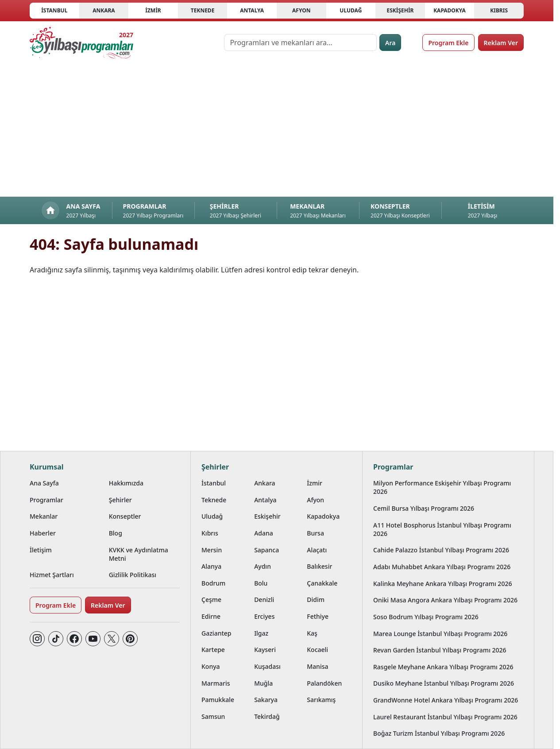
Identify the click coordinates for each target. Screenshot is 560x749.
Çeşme (211, 600)
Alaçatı (317, 550)
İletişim (41, 550)
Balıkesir (319, 566)
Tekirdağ (267, 716)
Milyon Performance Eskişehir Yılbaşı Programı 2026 (442, 487)
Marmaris (216, 683)
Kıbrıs (499, 10)
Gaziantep (216, 633)
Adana (264, 533)
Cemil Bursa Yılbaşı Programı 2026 (424, 508)
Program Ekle (448, 43)
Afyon (301, 10)
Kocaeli (317, 650)
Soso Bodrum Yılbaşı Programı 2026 (426, 617)
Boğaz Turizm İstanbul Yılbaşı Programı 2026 (439, 733)
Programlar (46, 500)
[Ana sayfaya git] (81, 43)
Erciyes (264, 616)
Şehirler (120, 500)
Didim (316, 600)
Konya (211, 666)
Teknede (203, 10)
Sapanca (266, 550)
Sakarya (266, 700)
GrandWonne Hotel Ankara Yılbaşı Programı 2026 (446, 700)
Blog (116, 533)
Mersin (212, 550)
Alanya (211, 566)
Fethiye (318, 616)
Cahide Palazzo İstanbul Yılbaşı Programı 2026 (441, 550)
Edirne (211, 616)
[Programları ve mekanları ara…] (300, 43)
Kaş (312, 633)
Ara (390, 43)
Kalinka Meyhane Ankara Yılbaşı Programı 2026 (442, 584)
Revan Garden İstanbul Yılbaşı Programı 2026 (440, 650)
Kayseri (265, 650)
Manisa (317, 666)
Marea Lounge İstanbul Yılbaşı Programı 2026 (440, 634)
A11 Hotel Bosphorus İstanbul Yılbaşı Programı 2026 (442, 529)
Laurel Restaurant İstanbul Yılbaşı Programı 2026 (445, 717)
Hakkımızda (126, 483)
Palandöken (324, 683)
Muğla (263, 683)
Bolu (261, 583)
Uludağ (351, 10)
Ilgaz (261, 633)
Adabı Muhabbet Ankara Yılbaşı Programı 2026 (442, 567)
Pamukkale (218, 700)
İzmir (153, 10)
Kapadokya (450, 10)
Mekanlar (44, 516)
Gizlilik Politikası (133, 575)
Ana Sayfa (44, 483)
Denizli (264, 600)
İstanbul (54, 10)
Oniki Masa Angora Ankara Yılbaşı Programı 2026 (445, 600)
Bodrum (213, 583)
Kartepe (213, 650)
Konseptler (125, 516)
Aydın (263, 566)
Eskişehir (400, 10)
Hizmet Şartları (52, 575)
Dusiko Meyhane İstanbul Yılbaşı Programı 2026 (444, 683)
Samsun (213, 716)
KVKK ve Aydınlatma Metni (139, 554)
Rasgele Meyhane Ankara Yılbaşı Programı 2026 (443, 667)
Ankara (104, 10)
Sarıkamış (321, 700)
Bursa (315, 533)
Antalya (252, 10)
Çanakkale (322, 583)
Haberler (43, 533)
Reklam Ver (501, 43)
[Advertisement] (277, 130)
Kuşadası (267, 666)
